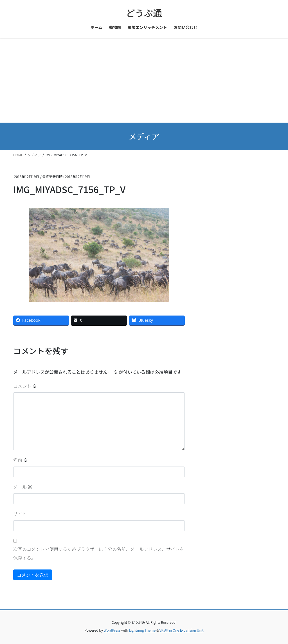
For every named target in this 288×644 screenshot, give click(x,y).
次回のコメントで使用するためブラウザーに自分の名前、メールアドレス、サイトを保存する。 (99, 553)
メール (23, 487)
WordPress (112, 630)
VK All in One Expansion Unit (182, 630)
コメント (25, 386)
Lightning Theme (142, 630)
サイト (20, 514)
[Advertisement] (144, 80)
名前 (21, 460)
